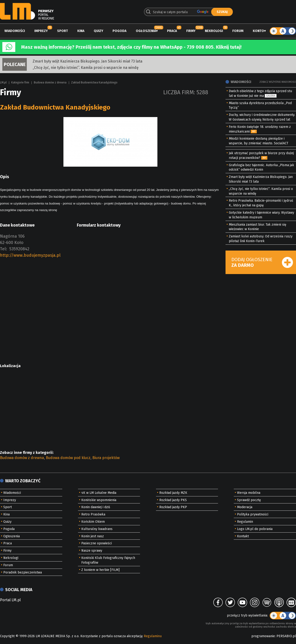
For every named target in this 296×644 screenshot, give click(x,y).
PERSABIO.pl (286, 636)
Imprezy (41, 31)
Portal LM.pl (10, 600)
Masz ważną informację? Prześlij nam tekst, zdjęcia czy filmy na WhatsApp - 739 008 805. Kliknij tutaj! (131, 47)
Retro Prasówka (93, 514)
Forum (238, 31)
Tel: (4, 249)
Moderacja (245, 507)
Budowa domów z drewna (50, 82)
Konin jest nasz (93, 536)
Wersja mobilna (249, 493)
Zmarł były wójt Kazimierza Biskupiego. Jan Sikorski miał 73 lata (88, 61)
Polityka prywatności (253, 514)
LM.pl (3, 82)
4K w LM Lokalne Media (99, 493)
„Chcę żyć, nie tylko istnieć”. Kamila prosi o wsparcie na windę (86, 68)
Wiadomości (15, 31)
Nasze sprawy (92, 551)
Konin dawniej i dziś (96, 507)
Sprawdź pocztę (249, 500)
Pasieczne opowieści (97, 543)
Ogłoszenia (146, 31)
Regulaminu (153, 636)
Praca (172, 31)
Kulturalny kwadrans (97, 529)
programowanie (263, 636)
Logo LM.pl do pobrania (255, 529)
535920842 (19, 249)
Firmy (191, 31)
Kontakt (243, 536)
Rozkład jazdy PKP (173, 507)
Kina (81, 31)
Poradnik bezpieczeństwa (23, 572)
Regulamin (245, 522)
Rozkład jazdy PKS (173, 500)
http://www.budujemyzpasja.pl (30, 255)
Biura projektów (106, 458)
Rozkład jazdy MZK (173, 493)
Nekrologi (214, 31)
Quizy (98, 31)
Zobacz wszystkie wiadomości (278, 82)
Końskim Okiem (93, 522)
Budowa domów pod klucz (68, 458)
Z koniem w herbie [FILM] (100, 570)
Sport (62, 31)
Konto (258, 31)
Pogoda (119, 31)
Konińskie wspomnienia (99, 500)
